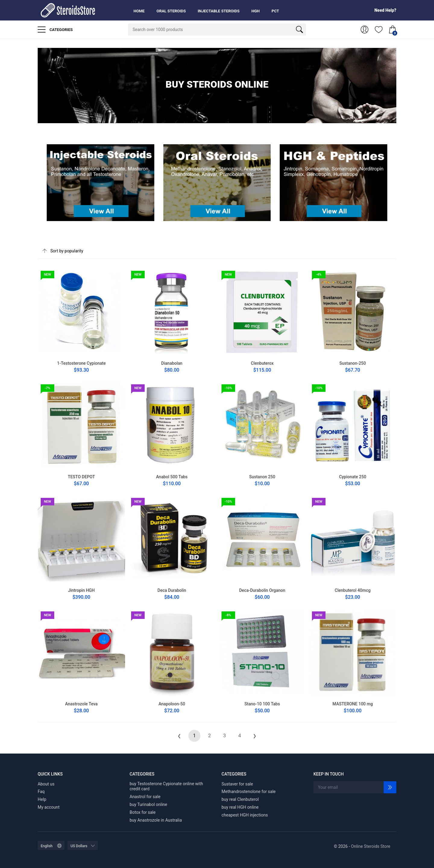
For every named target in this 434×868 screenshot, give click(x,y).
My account (49, 807)
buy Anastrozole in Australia (156, 820)
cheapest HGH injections (245, 815)
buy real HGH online (240, 807)
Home (139, 11)
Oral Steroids (171, 11)
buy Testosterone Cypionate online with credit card (166, 786)
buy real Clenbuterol (240, 799)
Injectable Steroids (219, 11)
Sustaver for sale (237, 784)
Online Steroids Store (371, 846)
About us (46, 784)
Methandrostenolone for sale (248, 792)
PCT (275, 11)
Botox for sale (143, 812)
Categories (55, 30)
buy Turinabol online (148, 804)
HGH (255, 11)
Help (42, 799)
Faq (41, 792)
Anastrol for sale (145, 797)
